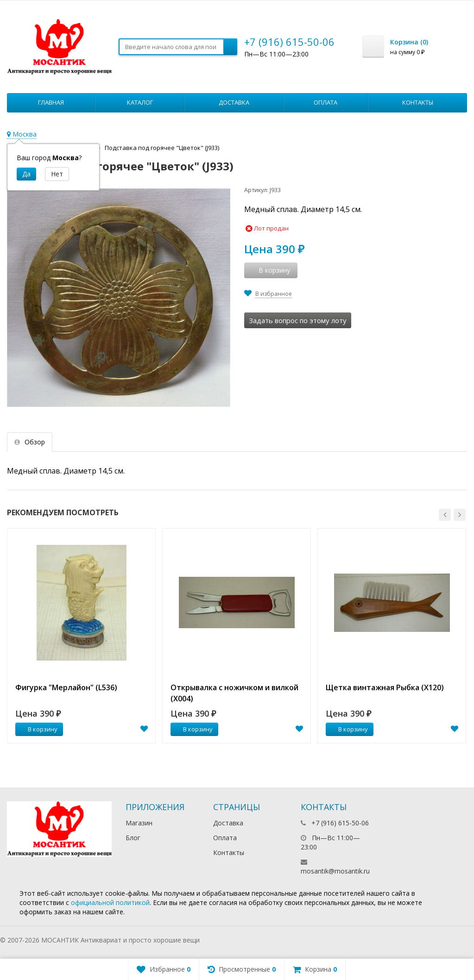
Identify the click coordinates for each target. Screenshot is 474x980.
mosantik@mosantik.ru (335, 871)
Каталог (140, 102)
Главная (51, 102)
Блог (133, 838)
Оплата (325, 102)
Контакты (418, 102)
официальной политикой (110, 902)
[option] (81, 636)
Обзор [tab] (30, 442)
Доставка (234, 102)
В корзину (38, 729)
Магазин (139, 823)
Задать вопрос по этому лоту (298, 320)
